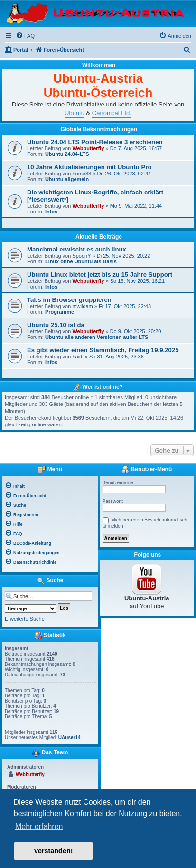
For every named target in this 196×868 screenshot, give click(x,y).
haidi (78, 357)
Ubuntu (75, 113)
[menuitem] (25, 36)
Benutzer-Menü (147, 470)
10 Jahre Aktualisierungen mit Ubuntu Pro (89, 167)
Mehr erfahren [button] (39, 826)
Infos (51, 212)
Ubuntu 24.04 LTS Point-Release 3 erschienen (95, 142)
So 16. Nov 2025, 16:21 (138, 281)
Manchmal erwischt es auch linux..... (81, 249)
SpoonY (81, 256)
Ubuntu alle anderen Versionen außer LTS (97, 337)
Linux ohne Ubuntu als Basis (81, 261)
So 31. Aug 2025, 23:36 (117, 357)
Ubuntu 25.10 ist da (56, 325)
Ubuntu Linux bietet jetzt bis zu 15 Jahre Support (100, 275)
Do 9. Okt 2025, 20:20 (136, 331)
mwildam (82, 306)
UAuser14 (70, 738)
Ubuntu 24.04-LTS (67, 154)
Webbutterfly (88, 148)
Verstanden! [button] (53, 851)
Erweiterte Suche (25, 619)
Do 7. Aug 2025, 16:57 (136, 148)
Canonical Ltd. (112, 113)
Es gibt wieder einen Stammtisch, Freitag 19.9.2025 (103, 350)
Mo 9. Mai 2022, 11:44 (136, 206)
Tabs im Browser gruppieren (69, 300)
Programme (60, 312)
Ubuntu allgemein (67, 179)
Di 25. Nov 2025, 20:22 (124, 256)
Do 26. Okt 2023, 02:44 (124, 174)
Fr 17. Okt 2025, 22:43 (125, 306)
